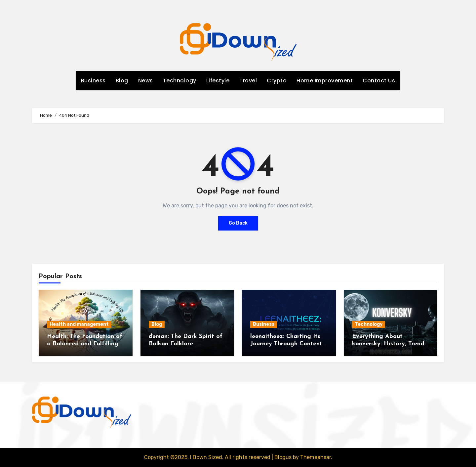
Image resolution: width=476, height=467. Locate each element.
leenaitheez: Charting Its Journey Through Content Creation (286, 344)
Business (93, 81)
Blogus (283, 457)
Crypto (277, 81)
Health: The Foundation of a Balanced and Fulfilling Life (85, 344)
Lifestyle (218, 81)
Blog (122, 81)
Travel (248, 81)
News (146, 81)
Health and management (79, 324)
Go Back (238, 223)
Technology (180, 81)
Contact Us (379, 81)
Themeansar (316, 457)
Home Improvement (325, 81)
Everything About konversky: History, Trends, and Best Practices (390, 344)
